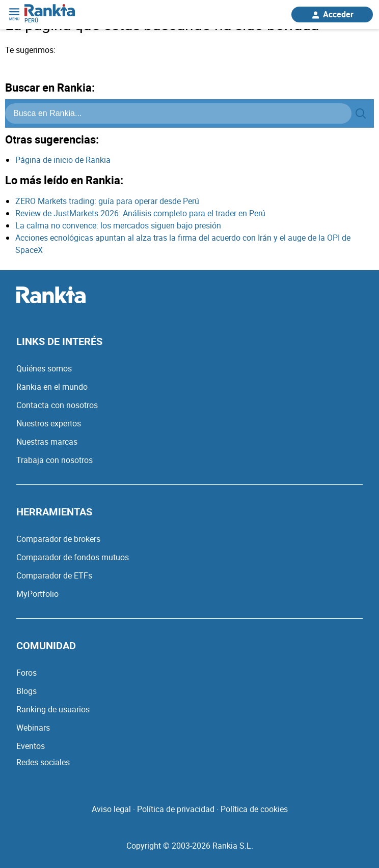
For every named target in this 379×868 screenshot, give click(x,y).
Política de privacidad (176, 809)
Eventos (31, 746)
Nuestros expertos (49, 423)
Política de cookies (254, 809)
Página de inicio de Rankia (63, 160)
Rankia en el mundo (52, 387)
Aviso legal (111, 809)
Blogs (26, 691)
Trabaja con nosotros (55, 460)
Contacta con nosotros (57, 405)
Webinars (33, 728)
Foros (26, 673)
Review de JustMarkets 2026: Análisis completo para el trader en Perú (140, 213)
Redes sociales (43, 762)
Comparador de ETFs (54, 575)
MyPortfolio (37, 594)
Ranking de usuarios (53, 709)
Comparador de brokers (58, 539)
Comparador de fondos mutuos (73, 557)
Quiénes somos (44, 368)
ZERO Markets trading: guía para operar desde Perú (107, 201)
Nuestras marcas (47, 442)
